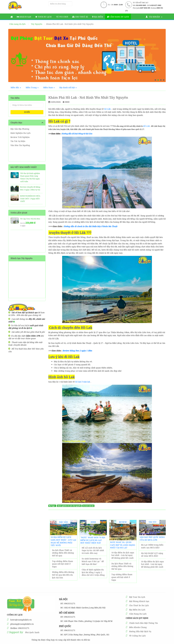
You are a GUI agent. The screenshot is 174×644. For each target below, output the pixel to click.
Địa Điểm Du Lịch (137, 610)
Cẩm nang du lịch (118, 17)
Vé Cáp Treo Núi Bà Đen (30, 219)
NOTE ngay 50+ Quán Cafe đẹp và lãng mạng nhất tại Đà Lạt (123, 545)
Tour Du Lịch (43, 17)
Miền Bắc (16, 87)
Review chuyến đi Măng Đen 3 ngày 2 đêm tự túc (30, 188)
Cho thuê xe (80, 17)
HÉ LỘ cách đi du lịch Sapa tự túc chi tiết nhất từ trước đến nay (93, 550)
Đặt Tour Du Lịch (137, 597)
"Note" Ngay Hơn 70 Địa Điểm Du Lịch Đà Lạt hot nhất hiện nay (93, 540)
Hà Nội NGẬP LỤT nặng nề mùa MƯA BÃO (152, 555)
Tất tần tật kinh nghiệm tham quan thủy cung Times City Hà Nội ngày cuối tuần (30, 177)
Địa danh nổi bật (68, 87)
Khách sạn (24, 17)
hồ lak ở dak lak (83, 382)
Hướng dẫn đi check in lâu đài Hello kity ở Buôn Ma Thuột (90, 226)
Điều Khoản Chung (138, 627)
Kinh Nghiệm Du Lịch (21, 133)
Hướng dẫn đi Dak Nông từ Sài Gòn (77, 134)
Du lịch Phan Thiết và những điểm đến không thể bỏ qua (63, 553)
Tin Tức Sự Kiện (18, 141)
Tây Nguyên (37, 24)
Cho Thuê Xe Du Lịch (139, 605)
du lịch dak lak (88, 506)
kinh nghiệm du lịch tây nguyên (69, 506)
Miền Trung (32, 87)
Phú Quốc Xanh (32, 632)
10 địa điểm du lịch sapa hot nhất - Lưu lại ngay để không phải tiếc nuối (63, 541)
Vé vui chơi (62, 17)
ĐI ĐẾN (27, 112)
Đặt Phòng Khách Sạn (139, 601)
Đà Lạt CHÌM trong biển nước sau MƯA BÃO (152, 546)
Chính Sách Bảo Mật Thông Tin (143, 623)
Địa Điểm (98, 17)
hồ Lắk (107, 109)
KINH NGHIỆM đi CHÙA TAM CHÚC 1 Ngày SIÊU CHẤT (30, 199)
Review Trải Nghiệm (20, 137)
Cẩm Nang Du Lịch (138, 614)
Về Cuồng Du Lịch (137, 636)
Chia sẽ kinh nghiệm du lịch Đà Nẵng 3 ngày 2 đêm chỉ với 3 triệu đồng (93, 572)
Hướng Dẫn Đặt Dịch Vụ (140, 631)
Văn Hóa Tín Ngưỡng (20, 145)
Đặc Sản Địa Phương (20, 129)
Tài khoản (154, 17)
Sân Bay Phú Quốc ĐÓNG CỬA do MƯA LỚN (152, 539)
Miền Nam (49, 87)
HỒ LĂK (146, 126)
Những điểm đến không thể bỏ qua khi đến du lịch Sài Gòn (63, 575)
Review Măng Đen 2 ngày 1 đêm (77, 351)
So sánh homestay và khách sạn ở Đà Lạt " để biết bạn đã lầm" (93, 561)
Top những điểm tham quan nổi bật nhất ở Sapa (62, 564)
